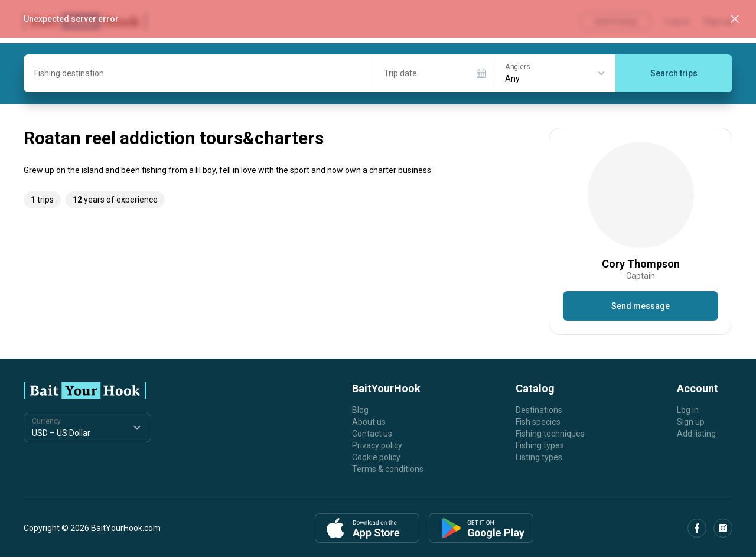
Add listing (696, 434)
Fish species (538, 422)
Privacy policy (377, 445)
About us (369, 422)
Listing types (539, 457)
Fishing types (540, 445)
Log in (688, 410)
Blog (360, 410)
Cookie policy (376, 457)
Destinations (539, 410)
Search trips (674, 73)
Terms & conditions (388, 469)
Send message (641, 306)
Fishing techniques (550, 434)
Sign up (691, 422)
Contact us (372, 434)
